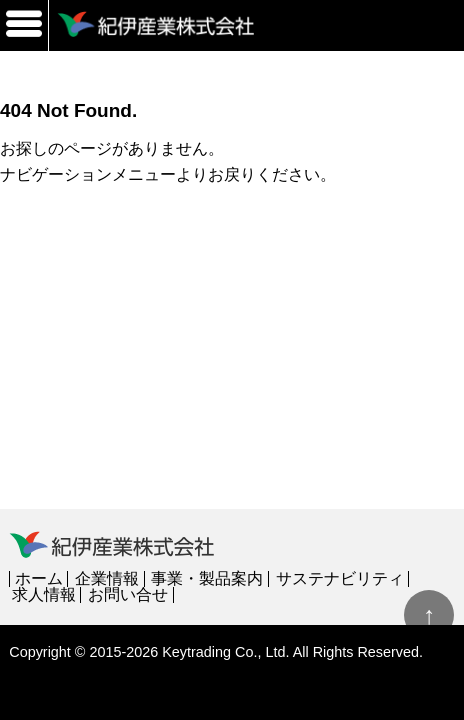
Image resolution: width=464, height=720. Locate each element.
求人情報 (44, 594)
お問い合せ (128, 594)
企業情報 (107, 578)
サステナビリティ (340, 578)
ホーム (39, 578)
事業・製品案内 (207, 578)
